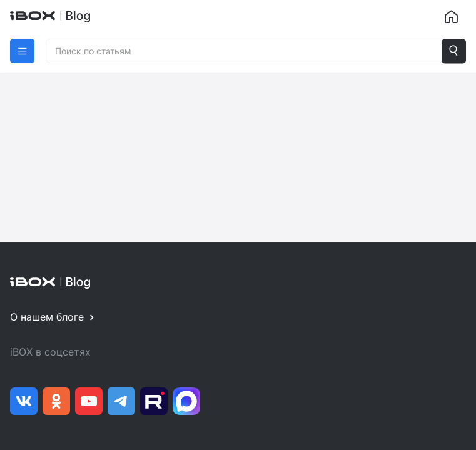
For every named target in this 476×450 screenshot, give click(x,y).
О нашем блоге (47, 317)
